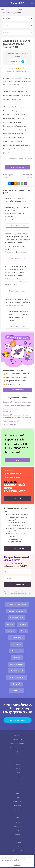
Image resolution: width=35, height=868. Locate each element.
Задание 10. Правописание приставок (17, 402)
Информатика (17, 651)
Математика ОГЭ (17, 671)
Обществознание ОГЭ (17, 677)
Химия (23, 631)
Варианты (18, 835)
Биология (11, 631)
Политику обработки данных (17, 859)
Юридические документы (17, 744)
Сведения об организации (18, 748)
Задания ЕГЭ (18, 826)
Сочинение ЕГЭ (18, 851)
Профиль (18, 768)
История (23, 624)
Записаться (17, 499)
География (17, 657)
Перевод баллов (17, 847)
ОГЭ (18, 818)
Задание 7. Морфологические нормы (16, 405)
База (18, 773)
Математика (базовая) (17, 611)
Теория (17, 822)
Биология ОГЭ (17, 691)
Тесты (17, 830)
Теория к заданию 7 (10, 424)
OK (17, 864)
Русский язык (17, 760)
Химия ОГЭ (17, 684)
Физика (10, 624)
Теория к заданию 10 (11, 421)
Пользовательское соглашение (10, 861)
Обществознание (17, 618)
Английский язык (17, 638)
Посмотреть (18, 62)
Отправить (17, 585)
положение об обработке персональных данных (17, 594)
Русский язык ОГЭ (17, 664)
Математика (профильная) (17, 604)
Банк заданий (18, 843)
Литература (17, 644)
